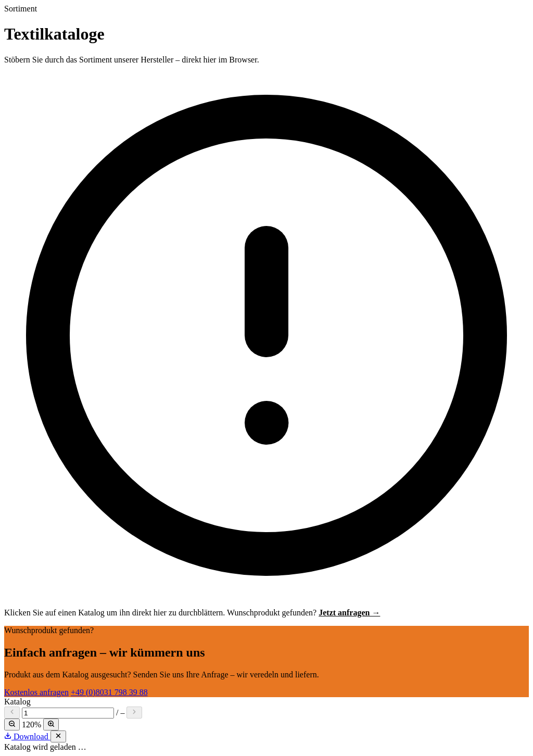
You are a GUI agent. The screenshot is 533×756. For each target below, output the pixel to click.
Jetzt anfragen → (349, 613)
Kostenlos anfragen (36, 692)
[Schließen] (58, 736)
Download (27, 736)
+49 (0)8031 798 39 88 (109, 692)
